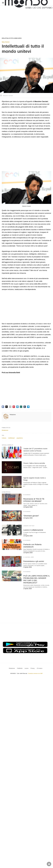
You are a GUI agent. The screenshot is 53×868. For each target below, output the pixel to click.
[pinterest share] (14, 407)
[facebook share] (3, 407)
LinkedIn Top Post (29, 526)
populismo (20, 438)
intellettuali (11, 438)
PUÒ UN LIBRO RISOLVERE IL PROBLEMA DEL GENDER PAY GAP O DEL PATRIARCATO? (36, 577)
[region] (20, 20)
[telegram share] (28, 407)
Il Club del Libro (29, 557)
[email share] (10, 407)
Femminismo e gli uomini (33, 561)
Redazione (13, 415)
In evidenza (27, 495)
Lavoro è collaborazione (33, 530)
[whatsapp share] (21, 407)
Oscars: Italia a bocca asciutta (34, 463)
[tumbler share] (25, 407)
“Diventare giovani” (31, 515)
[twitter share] (7, 407)
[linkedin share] (17, 407)
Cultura (4, 438)
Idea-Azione (6, 42)
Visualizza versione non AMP (35, 670)
